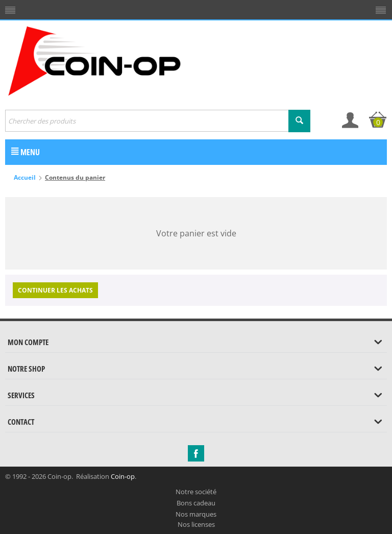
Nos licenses (196, 524)
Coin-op (123, 476)
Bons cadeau (196, 503)
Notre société (196, 492)
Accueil (25, 177)
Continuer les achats (55, 290)
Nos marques (196, 514)
